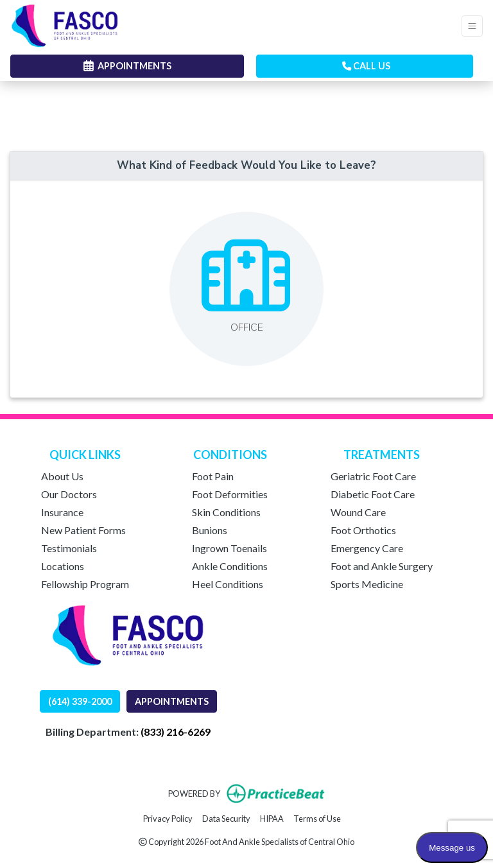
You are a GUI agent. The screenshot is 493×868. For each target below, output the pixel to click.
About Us (62, 476)
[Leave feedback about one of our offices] (246, 289)
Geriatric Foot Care (373, 476)
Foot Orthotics (363, 530)
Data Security (226, 818)
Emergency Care (367, 548)
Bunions (210, 530)
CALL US (366, 66)
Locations (63, 566)
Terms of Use (317, 818)
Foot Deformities (230, 494)
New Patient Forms (83, 530)
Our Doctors (69, 494)
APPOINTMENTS (172, 701)
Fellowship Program (85, 584)
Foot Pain (213, 476)
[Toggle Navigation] (472, 26)
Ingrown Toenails (229, 548)
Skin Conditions (226, 512)
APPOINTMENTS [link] (127, 66)
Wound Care (358, 512)
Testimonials (69, 548)
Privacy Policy (168, 818)
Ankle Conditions (230, 566)
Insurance (62, 512)
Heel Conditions (228, 584)
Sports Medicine (367, 584)
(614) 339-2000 (80, 701)
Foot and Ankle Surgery (382, 566)
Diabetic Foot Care (373, 494)
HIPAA (272, 818)
